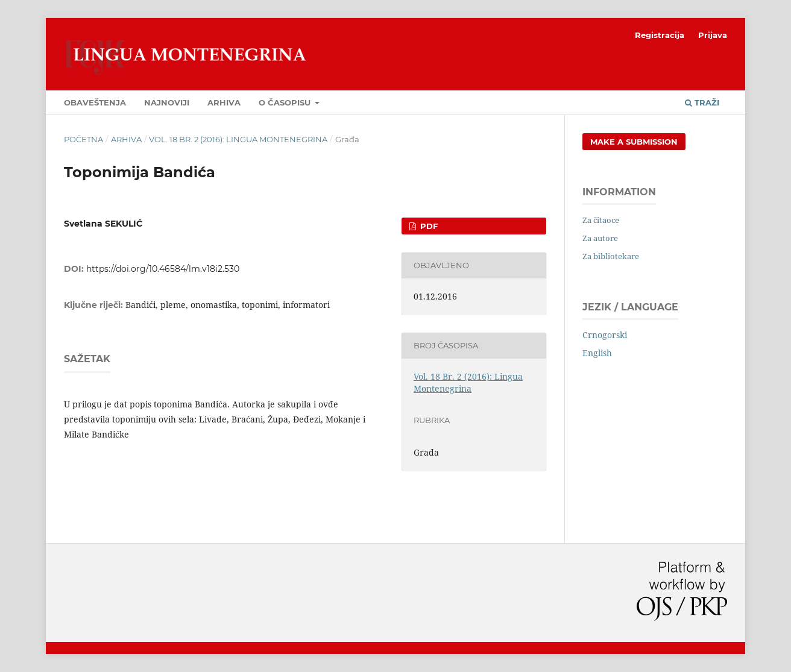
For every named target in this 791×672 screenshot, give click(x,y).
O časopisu (286, 102)
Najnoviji (167, 102)
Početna (84, 139)
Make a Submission (634, 142)
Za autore (600, 238)
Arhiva (224, 102)
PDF (428, 226)
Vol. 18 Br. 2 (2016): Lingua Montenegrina (238, 139)
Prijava (713, 35)
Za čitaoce (601, 220)
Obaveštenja (95, 102)
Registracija (660, 35)
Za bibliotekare (611, 256)
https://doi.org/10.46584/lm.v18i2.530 (163, 269)
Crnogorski (605, 335)
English (597, 353)
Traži (702, 102)
